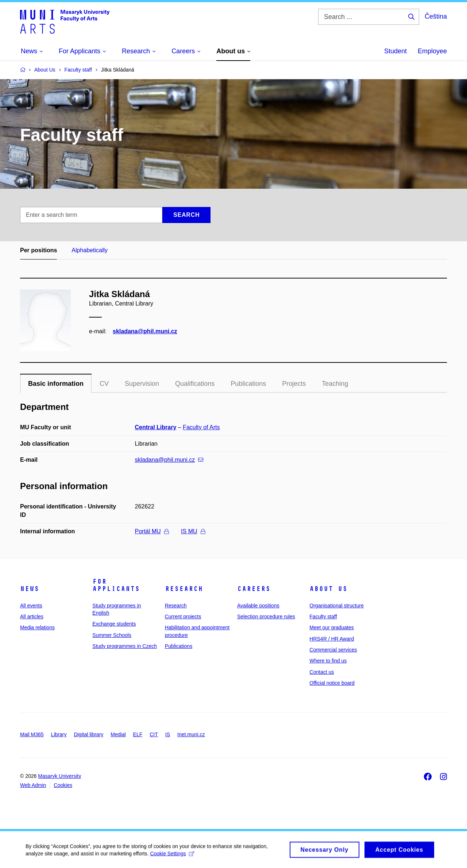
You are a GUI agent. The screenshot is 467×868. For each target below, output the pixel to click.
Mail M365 (32, 734)
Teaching (335, 384)
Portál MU (152, 531)
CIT (154, 734)
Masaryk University (59, 776)
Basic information (56, 384)
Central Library (156, 427)
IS (168, 734)
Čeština (436, 16)
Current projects (183, 617)
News (30, 589)
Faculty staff (323, 617)
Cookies (63, 785)
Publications (248, 384)
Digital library (88, 734)
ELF (138, 734)
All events (31, 606)
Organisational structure (337, 606)
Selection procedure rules (266, 617)
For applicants (116, 585)
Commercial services (333, 650)
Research (184, 589)
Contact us (322, 672)
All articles (32, 617)
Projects (294, 384)
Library (59, 734)
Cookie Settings (172, 856)
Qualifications (195, 384)
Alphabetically (90, 250)
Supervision (142, 384)
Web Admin (33, 785)
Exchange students (114, 624)
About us (328, 589)
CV (104, 384)
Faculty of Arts (201, 427)
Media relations (37, 627)
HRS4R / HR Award (332, 639)
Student (395, 51)
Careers (254, 589)
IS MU (193, 531)
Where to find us (328, 661)
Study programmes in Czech (125, 646)
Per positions (38, 250)
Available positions (258, 606)
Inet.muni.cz (191, 734)
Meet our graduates (331, 627)
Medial (118, 734)
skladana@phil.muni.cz (145, 331)
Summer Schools (112, 635)
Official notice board (332, 683)
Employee (432, 51)
